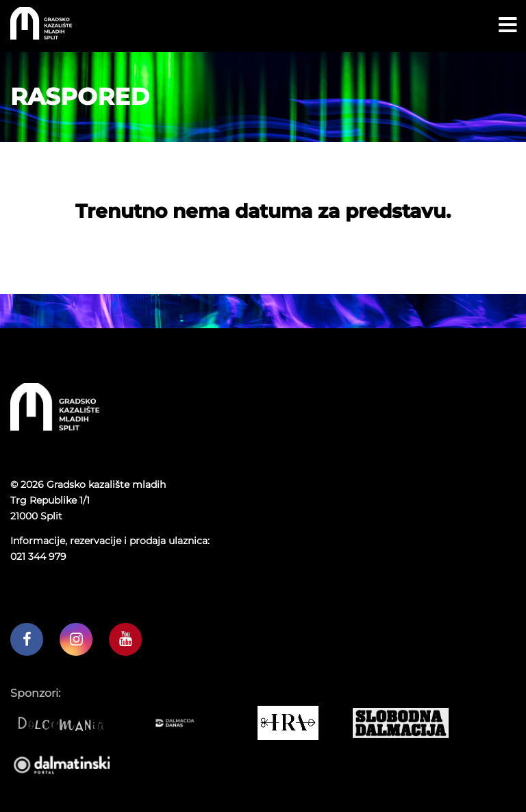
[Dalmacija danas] (180, 723)
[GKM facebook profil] (27, 639)
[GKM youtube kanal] (125, 639)
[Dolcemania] (67, 723)
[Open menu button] (508, 25)
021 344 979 (38, 556)
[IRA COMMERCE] (293, 723)
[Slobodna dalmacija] (406, 723)
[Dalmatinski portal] (67, 764)
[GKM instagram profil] (76, 639)
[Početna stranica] (41, 36)
